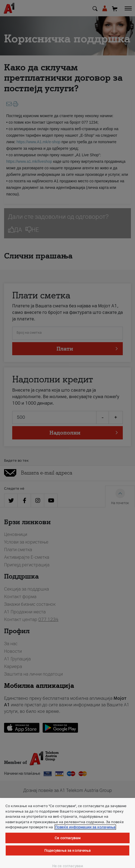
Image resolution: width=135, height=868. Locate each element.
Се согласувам (67, 838)
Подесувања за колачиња (68, 850)
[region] (67, 833)
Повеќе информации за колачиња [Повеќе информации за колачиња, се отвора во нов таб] (85, 827)
